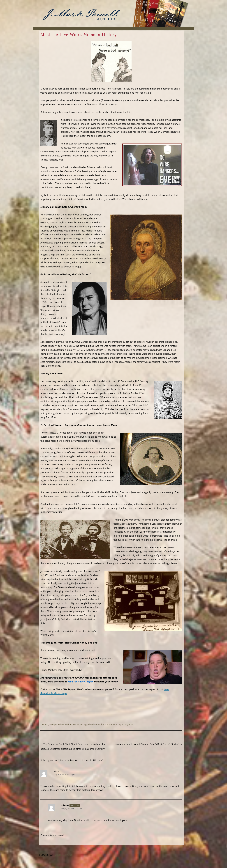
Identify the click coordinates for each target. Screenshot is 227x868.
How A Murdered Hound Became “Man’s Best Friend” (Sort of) (148, 744)
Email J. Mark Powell (64, 855)
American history (71, 724)
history (104, 724)
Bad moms (95, 724)
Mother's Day (115, 724)
